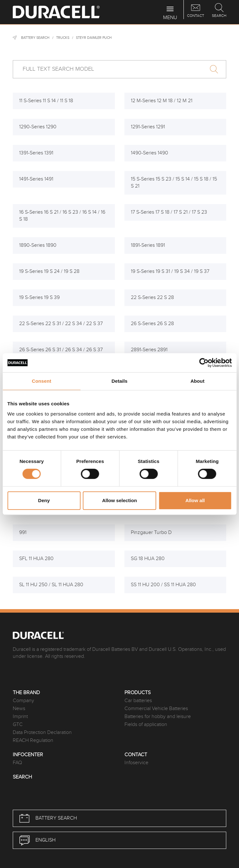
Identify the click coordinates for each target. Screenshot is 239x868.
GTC (18, 725)
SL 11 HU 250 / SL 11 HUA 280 (51, 585)
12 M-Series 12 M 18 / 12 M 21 (162, 101)
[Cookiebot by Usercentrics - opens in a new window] (204, 363)
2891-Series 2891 (149, 350)
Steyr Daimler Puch (94, 38)
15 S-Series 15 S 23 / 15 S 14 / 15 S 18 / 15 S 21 (174, 183)
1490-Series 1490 (149, 153)
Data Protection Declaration (42, 733)
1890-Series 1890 (38, 245)
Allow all (195, 500)
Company (23, 701)
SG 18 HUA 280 (148, 559)
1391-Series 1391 (36, 153)
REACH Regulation (33, 740)
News (19, 709)
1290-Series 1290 (38, 127)
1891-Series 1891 (148, 245)
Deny (44, 500)
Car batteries (138, 701)
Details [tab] (120, 381)
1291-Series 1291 (148, 127)
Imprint (20, 717)
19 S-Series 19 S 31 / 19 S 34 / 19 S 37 (170, 271)
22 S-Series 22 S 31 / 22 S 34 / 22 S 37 (61, 324)
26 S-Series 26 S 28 (152, 324)
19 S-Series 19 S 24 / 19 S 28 (49, 271)
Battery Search (35, 38)
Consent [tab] (42, 381)
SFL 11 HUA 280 (36, 559)
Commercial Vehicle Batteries (156, 709)
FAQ (17, 763)
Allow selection (119, 500)
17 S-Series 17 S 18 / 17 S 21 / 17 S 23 (169, 212)
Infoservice (136, 763)
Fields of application (146, 725)
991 (23, 533)
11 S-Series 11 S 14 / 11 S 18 (46, 101)
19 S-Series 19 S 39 (39, 298)
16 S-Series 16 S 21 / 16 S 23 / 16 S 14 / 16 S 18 (62, 216)
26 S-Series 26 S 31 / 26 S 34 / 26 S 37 (61, 350)
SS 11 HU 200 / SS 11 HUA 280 (163, 585)
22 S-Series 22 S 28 (152, 298)
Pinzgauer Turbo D (151, 533)
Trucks (63, 38)
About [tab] (198, 381)
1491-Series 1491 (36, 179)
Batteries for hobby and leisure (158, 717)
